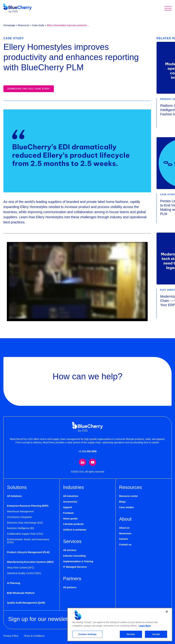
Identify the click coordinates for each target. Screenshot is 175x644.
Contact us (125, 545)
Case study (38, 25)
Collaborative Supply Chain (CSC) (25, 534)
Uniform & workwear (75, 530)
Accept (156, 634)
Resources (24, 25)
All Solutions (14, 496)
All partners (70, 587)
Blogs (122, 502)
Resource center (129, 496)
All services (70, 550)
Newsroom (125, 533)
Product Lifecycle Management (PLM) (28, 552)
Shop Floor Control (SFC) (21, 568)
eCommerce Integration (19, 517)
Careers (124, 539)
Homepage (9, 25)
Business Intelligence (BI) (21, 528)
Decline (131, 634)
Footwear (68, 513)
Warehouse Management (20, 511)
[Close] (167, 612)
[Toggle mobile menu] (168, 8)
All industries (71, 496)
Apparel (68, 507)
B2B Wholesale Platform (21, 593)
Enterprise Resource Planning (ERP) (28, 506)
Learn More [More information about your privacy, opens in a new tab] (145, 626)
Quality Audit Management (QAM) (26, 603)
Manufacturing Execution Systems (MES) (30, 562)
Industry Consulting (74, 556)
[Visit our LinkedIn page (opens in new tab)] (82, 462)
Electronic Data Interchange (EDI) (25, 523)
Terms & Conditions (34, 636)
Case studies (126, 507)
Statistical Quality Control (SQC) (24, 573)
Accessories (70, 502)
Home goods (70, 519)
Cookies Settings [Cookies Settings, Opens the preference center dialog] (87, 634)
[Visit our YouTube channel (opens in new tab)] (93, 462)
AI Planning (14, 583)
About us (124, 528)
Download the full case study (29, 89)
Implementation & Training (78, 561)
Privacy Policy (11, 636)
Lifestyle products (73, 524)
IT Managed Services (75, 567)
